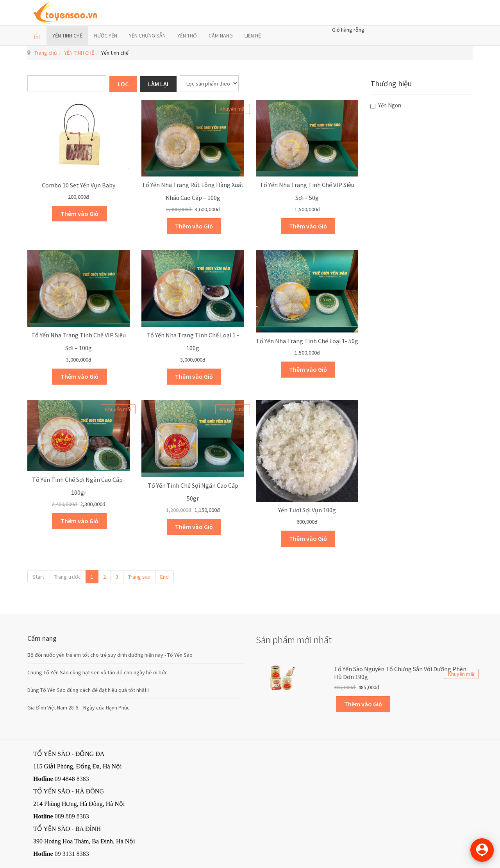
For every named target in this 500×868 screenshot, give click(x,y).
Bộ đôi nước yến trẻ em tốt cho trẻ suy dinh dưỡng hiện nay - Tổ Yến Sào (110, 655)
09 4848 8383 (72, 779)
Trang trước (67, 577)
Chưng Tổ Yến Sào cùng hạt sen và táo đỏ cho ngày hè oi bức (97, 672)
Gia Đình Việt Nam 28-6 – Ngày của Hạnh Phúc (79, 708)
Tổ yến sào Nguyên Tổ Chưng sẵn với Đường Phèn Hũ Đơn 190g (400, 673)
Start (38, 577)
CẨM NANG (221, 36)
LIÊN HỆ (253, 36)
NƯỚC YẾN (106, 36)
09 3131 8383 (72, 854)
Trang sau (139, 577)
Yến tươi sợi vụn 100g (307, 510)
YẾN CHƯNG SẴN (147, 36)
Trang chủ (46, 53)
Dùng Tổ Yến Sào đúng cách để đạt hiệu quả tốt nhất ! (88, 690)
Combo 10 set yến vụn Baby (79, 185)
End (164, 577)
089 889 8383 (72, 816)
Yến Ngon (386, 105)
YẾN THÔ (187, 36)
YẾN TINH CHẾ (67, 36)
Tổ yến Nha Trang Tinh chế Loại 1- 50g (307, 341)
